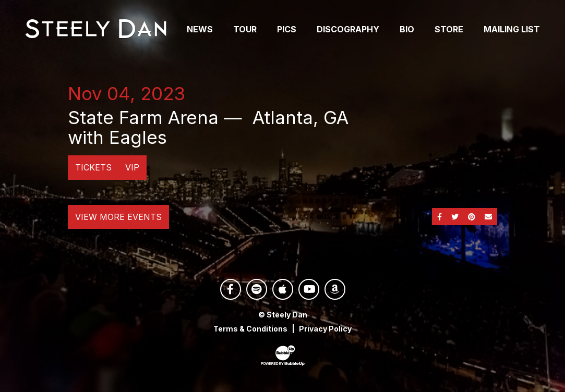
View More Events (118, 217)
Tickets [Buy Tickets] (93, 167)
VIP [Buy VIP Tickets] (132, 167)
